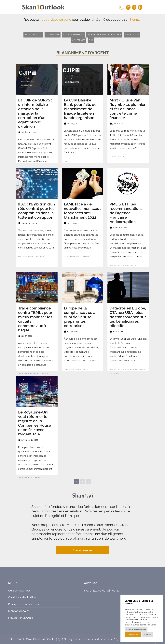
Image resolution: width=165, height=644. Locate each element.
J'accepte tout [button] (133, 634)
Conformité (79, 40)
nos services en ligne (55, 19)
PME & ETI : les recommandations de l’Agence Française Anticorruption (126, 213)
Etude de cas (132, 35)
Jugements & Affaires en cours (104, 35)
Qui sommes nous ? (20, 591)
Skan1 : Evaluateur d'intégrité (102, 591)
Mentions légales (19, 611)
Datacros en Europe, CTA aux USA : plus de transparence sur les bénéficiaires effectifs (128, 317)
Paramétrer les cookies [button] (136, 629)
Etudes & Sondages (73, 35)
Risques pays (52, 35)
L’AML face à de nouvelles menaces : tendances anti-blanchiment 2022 (82, 211)
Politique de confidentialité (25, 604)
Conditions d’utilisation (22, 597)
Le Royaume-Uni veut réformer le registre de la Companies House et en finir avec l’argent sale (35, 423)
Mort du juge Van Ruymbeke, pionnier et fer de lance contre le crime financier (128, 109)
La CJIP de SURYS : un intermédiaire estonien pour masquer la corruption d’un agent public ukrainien (35, 113)
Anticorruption (33, 35)
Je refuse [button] (147, 634)
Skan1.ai (135, 19)
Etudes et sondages (39, 374)
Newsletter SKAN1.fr (21, 618)
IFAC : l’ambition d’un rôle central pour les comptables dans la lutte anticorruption (37, 211)
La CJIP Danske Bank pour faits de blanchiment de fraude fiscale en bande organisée (80, 109)
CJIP (91, 40)
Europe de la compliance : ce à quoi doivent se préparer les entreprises (80, 317)
